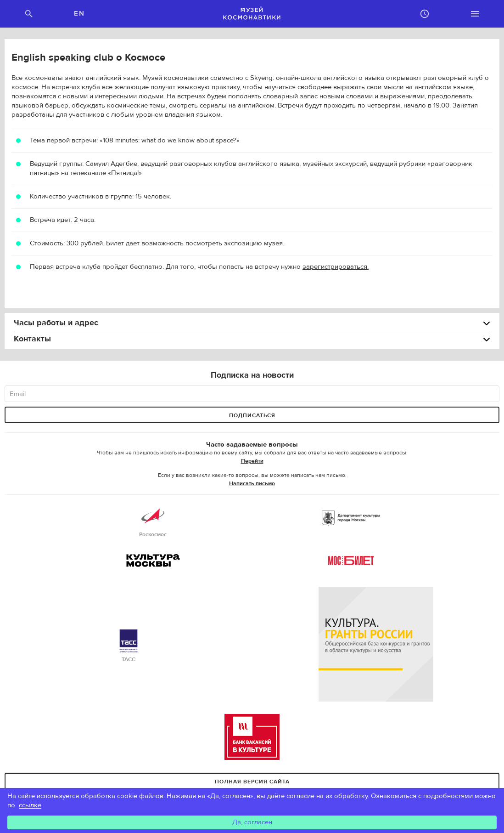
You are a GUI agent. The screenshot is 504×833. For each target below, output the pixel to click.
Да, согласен (252, 822)
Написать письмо (252, 483)
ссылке (30, 805)
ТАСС (129, 646)
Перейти (252, 461)
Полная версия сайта (252, 782)
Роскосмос (153, 521)
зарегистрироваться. (336, 267)
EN (79, 14)
